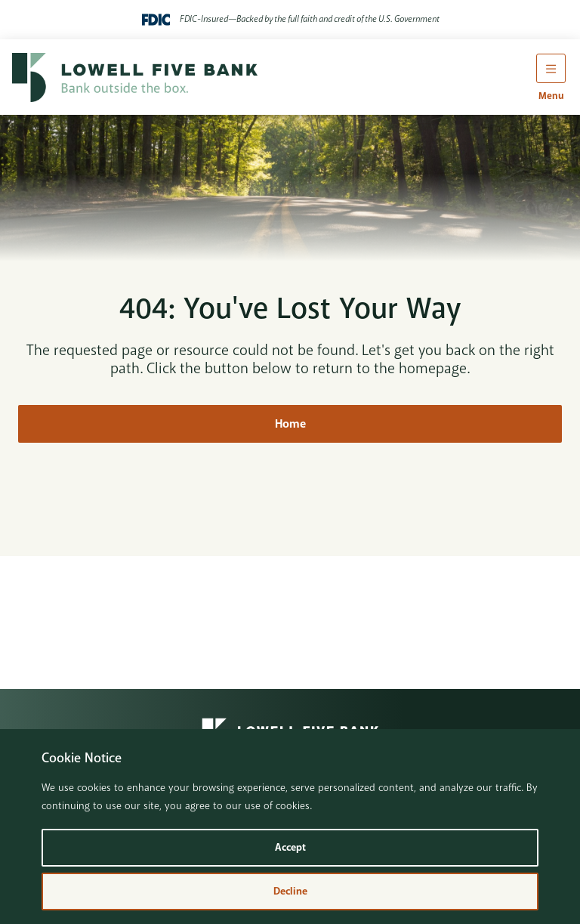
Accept (290, 847)
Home (290, 424)
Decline (290, 891)
